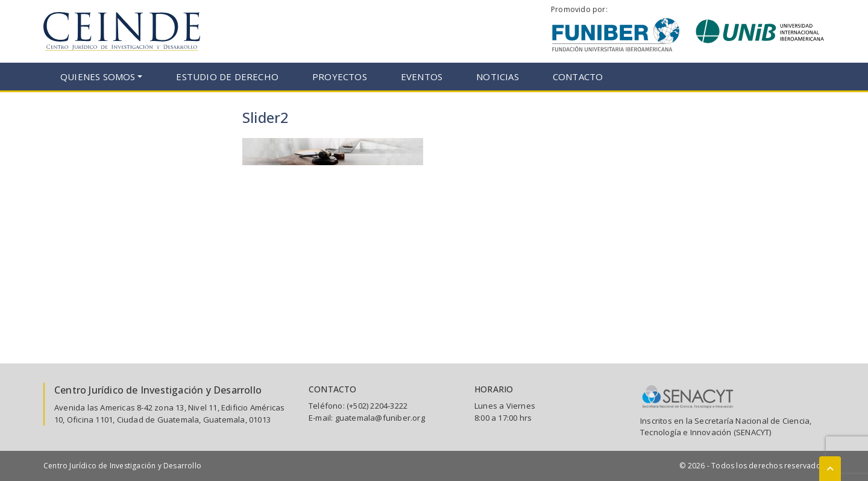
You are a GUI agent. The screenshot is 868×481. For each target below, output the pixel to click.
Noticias (498, 77)
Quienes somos (98, 77)
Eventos (422, 77)
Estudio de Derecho (227, 77)
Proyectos (340, 77)
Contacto (578, 77)
